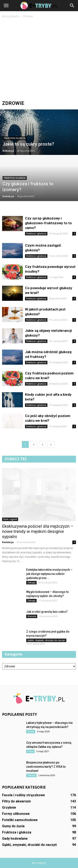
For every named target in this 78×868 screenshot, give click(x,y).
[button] (72, 6)
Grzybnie (9, 807)
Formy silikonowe (16, 814)
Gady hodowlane (15, 839)
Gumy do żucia (13, 826)
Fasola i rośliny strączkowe (24, 795)
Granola (32, 616)
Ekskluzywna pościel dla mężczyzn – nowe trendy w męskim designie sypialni (38, 531)
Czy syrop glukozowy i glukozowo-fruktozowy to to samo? (48, 223)
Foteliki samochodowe (20, 820)
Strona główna (11, 16)
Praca (30, 751)
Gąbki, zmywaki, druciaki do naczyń (46, 640)
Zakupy (31, 583)
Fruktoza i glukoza (15, 138)
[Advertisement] (39, 59)
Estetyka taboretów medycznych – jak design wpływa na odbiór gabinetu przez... (49, 574)
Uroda (31, 731)
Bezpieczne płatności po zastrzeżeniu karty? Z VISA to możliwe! (46, 767)
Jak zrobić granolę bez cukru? (47, 612)
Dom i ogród (10, 519)
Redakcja (8, 151)
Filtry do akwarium (16, 801)
